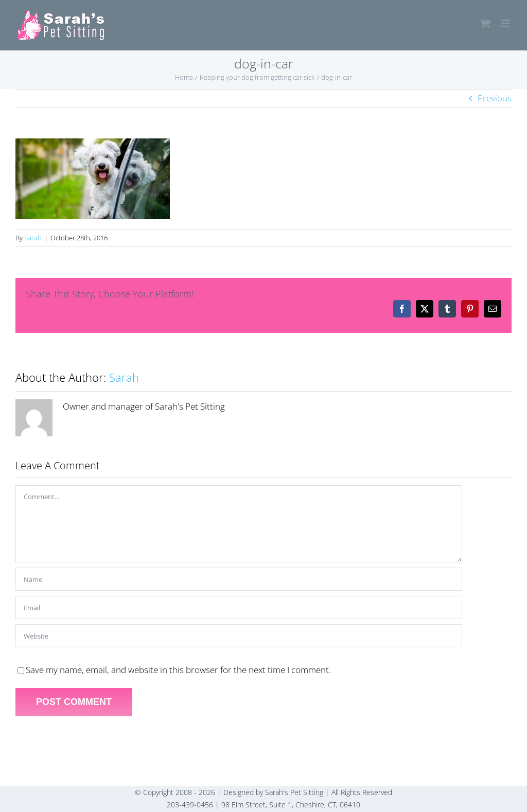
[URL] (239, 636)
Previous (495, 98)
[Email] (239, 607)
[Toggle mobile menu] (506, 23)
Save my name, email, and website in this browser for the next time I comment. (178, 670)
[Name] (239, 579)
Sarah (33, 238)
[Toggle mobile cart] (485, 23)
